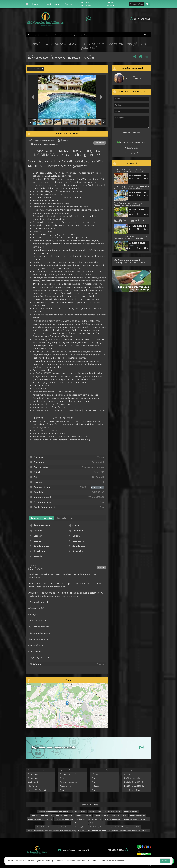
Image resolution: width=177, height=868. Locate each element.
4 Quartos (96, 786)
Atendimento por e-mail (73, 850)
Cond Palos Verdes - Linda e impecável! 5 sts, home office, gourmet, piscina (131, 187)
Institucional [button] (52, 4)
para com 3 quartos (40, 819)
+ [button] (29, 686)
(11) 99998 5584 (142, 19)
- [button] (29, 690)
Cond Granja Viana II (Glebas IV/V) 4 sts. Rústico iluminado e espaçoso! (130, 204)
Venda (40, 35)
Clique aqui (119, 263)
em (54, 811)
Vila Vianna (32, 786)
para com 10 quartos (136, 819)
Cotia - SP (49, 35)
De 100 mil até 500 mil (134, 782)
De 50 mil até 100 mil (133, 778)
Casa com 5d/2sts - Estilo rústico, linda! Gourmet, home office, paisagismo (130, 238)
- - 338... (88, 831)
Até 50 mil (129, 774)
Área (62, 790)
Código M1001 (82, 35)
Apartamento (66, 786)
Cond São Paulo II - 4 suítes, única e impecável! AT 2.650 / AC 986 (129, 221)
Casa (62, 778)
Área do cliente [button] (110, 4)
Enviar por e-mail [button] (131, 132)
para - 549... (88, 827)
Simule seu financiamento (86, 4)
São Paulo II (33, 782)
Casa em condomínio (64, 35)
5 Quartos (96, 790)
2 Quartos (96, 778)
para (79, 811)
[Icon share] (88, 19)
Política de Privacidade (115, 861)
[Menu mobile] (27, 4)
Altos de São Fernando (37, 790)
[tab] (36, 69)
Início (31, 35)
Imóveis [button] (36, 4)
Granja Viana (33, 774)
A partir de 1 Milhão (132, 790)
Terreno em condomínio (70, 782)
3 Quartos (96, 782)
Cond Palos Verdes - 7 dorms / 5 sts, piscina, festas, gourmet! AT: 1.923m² (129, 170)
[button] (147, 4)
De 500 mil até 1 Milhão (134, 786)
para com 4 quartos (89, 819)
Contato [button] (68, 4)
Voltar (146, 35)
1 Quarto (96, 774)
